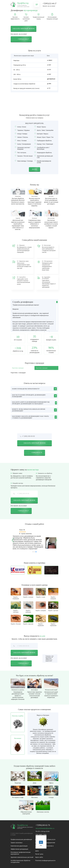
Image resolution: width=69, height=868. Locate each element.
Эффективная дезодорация (19, 849)
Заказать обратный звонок (24, 29)
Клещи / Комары (22, 134)
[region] (34, 316)
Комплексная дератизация (19, 846)
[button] (13, 540)
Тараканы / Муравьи (23, 130)
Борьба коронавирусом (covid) (43, 162)
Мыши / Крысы (41, 127)
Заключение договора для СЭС (44, 157)
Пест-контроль (21, 153)
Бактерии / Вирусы (42, 134)
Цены (37, 851)
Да (41, 842)
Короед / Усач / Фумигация (44, 144)
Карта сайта (39, 857)
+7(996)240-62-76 (33, 453)
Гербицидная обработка (44, 141)
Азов (45, 834)
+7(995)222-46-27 (50, 3)
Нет (41, 845)
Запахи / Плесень (22, 137)
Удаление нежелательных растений (22, 857)
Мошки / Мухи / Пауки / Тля (44, 137)
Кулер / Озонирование (23, 144)
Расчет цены (39, 854)
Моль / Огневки (21, 141)
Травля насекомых (17, 843)
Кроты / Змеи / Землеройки (44, 130)
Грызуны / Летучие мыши (24, 156)
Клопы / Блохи (21, 127)
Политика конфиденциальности (45, 861)
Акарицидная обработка (44, 153)
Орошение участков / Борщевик (22, 148)
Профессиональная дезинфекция (21, 839)
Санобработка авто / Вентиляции (42, 148)
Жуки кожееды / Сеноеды (24, 161)
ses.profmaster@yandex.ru (45, 828)
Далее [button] (35, 169)
